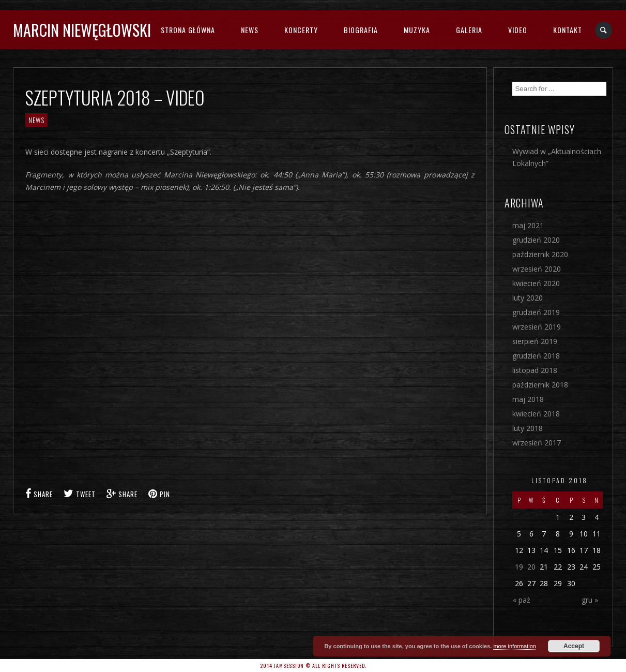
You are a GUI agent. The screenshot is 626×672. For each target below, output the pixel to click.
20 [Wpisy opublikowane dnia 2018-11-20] (531, 567)
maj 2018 (528, 399)
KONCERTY (301, 30)
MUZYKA (417, 30)
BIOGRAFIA (361, 30)
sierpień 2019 (535, 341)
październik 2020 (540, 254)
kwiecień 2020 (536, 283)
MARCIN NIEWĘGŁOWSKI (82, 30)
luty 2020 (528, 298)
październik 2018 (540, 385)
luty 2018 (528, 428)
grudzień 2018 (536, 356)
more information (515, 646)
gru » (590, 600)
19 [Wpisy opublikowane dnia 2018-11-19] (519, 567)
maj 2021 (528, 225)
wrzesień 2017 (537, 443)
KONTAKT (568, 30)
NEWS (250, 30)
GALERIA (469, 30)
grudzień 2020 (536, 240)
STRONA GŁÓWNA (188, 30)
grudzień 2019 (536, 312)
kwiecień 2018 (536, 414)
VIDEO (518, 30)
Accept (574, 646)
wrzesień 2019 (537, 327)
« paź (522, 600)
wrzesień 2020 (537, 269)
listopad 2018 (535, 370)
